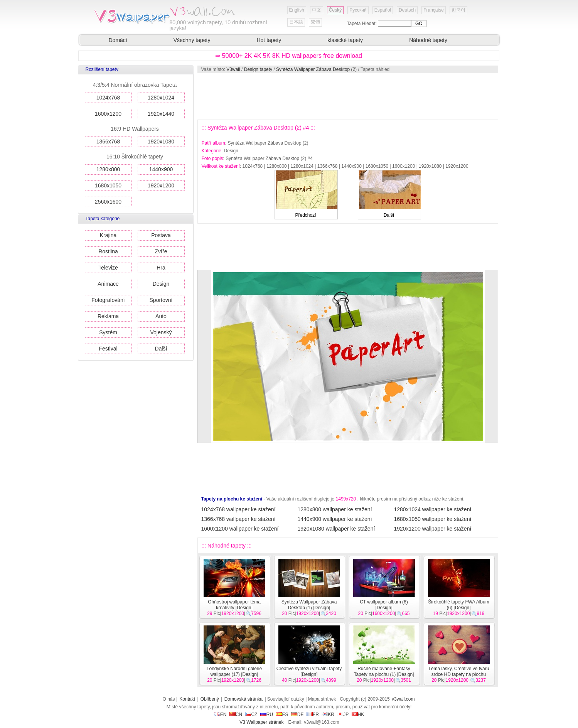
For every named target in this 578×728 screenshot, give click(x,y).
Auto (161, 316)
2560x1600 (108, 202)
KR (328, 715)
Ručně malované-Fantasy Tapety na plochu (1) (382, 672)
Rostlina (108, 251)
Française (434, 10)
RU (267, 715)
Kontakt (187, 699)
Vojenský (161, 332)
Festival (108, 349)
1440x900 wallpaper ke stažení (335, 519)
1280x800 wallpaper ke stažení (335, 509)
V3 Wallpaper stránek (261, 722)
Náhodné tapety (428, 40)
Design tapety (258, 69)
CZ (251, 715)
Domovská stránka (244, 699)
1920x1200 (161, 185)
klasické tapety (345, 40)
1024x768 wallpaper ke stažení (238, 509)
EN (220, 715)
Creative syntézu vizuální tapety (309, 669)
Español (383, 10)
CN (236, 715)
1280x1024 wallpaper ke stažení (433, 509)
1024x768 (108, 98)
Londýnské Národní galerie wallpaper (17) (234, 672)
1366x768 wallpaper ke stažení (238, 519)
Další (161, 349)
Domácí (118, 40)
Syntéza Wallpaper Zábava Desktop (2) (316, 69)
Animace (108, 284)
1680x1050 (108, 185)
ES (282, 715)
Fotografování (108, 300)
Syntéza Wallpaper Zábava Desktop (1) (309, 605)
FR (313, 715)
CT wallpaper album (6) (384, 602)
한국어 (458, 10)
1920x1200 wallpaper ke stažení (433, 529)
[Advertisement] (347, 96)
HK (358, 715)
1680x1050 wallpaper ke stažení (433, 519)
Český (335, 10)
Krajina (108, 235)
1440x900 (161, 169)
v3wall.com (403, 699)
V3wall (233, 69)
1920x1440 (161, 114)
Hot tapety (269, 40)
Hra (161, 268)
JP (343, 715)
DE (297, 715)
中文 (317, 10)
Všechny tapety (192, 40)
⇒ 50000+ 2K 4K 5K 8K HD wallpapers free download (289, 56)
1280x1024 (161, 98)
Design (161, 284)
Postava (161, 235)
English (297, 10)
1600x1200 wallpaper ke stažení (240, 529)
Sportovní (161, 300)
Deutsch (407, 10)
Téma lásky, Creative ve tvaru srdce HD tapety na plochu (459, 672)
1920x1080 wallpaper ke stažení (336, 529)
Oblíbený (210, 699)
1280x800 (108, 169)
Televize (108, 268)
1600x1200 (108, 114)
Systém (108, 332)
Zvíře (161, 251)
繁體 (315, 22)
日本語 (296, 22)
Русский (358, 10)
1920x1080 (161, 142)
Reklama (108, 316)
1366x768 (108, 142)
